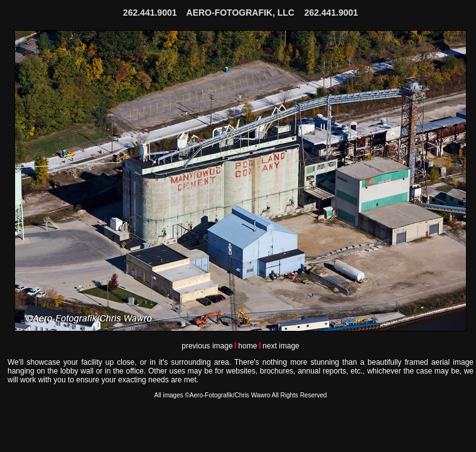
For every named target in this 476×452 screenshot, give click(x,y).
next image (281, 346)
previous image (207, 346)
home (247, 346)
